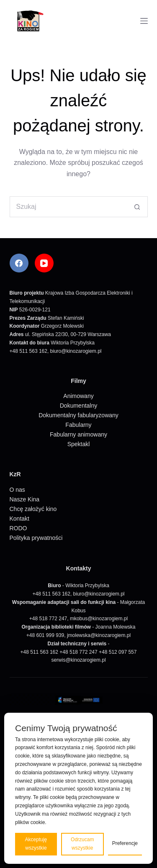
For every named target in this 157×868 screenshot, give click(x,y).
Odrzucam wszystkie (82, 844)
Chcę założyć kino (33, 509)
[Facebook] (19, 263)
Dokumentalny (79, 406)
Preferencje (125, 843)
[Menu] (144, 21)
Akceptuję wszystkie (36, 844)
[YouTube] (44, 263)
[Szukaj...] (68, 207)
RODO (18, 528)
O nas (17, 490)
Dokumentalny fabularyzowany (78, 415)
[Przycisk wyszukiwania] (137, 207)
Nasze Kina (25, 499)
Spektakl (79, 444)
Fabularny (78, 425)
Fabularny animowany (78, 434)
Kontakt (19, 519)
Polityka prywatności (36, 538)
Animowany (78, 396)
